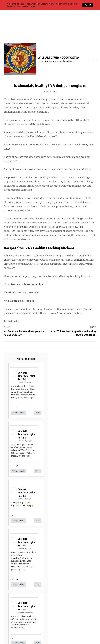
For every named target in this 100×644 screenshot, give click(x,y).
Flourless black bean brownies (21, 262)
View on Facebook (18, 382)
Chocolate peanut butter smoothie (23, 254)
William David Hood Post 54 (59, 27)
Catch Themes (90, 638)
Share (38, 382)
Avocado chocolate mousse (19, 270)
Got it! (88, 5)
